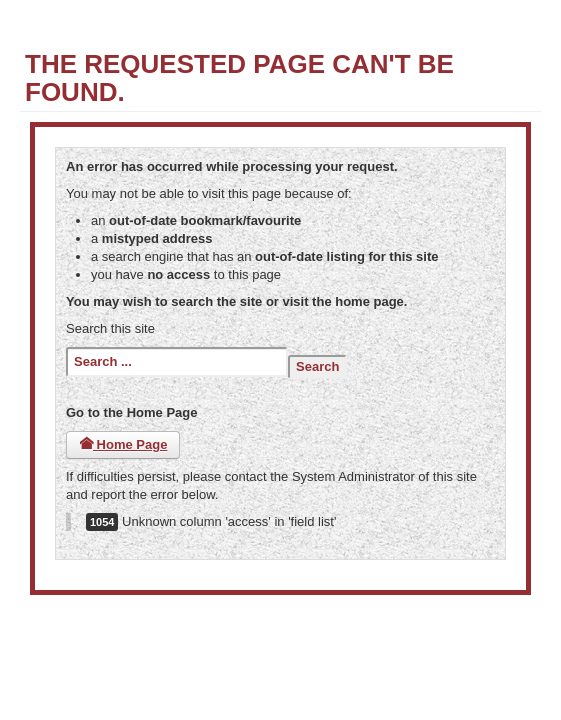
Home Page (123, 444)
